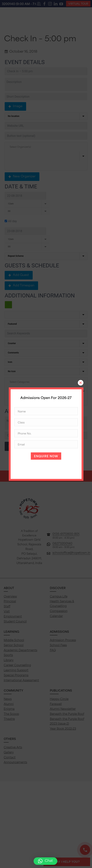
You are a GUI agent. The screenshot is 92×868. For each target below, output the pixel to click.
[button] (45, 861)
